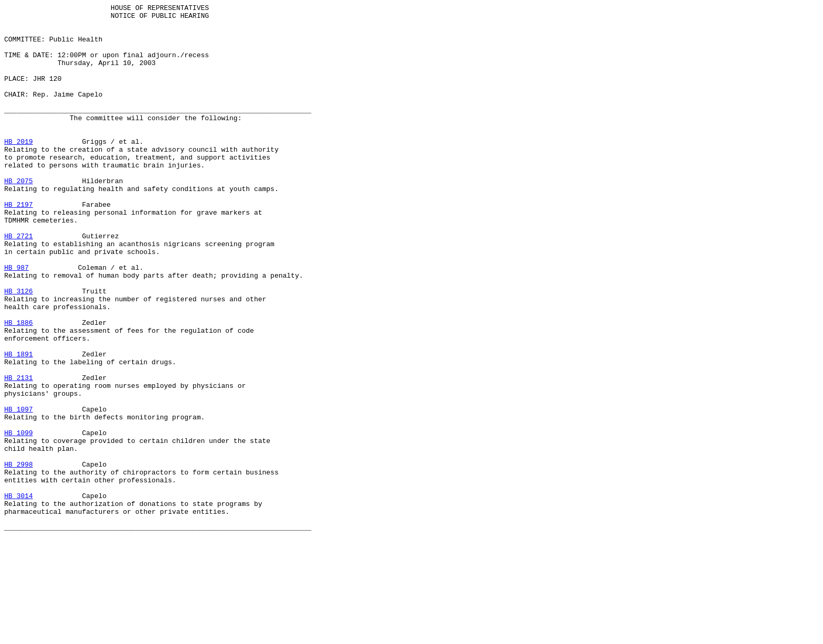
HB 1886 (19, 387)
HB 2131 (19, 453)
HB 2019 (19, 170)
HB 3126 (19, 349)
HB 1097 (19, 491)
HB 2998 (19, 557)
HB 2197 (19, 245)
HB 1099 (19, 519)
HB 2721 (19, 283)
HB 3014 (19, 595)
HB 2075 (19, 217)
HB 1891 (19, 425)
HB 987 (17, 321)
